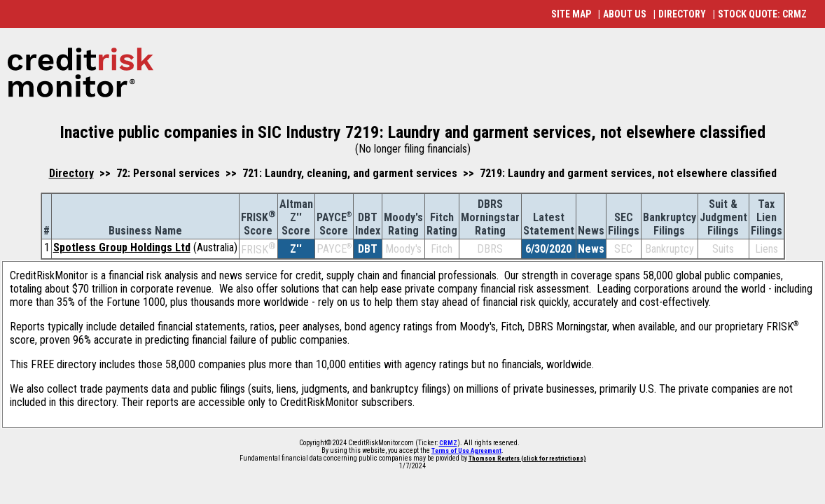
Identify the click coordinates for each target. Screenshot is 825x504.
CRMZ (448, 443)
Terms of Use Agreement (466, 451)
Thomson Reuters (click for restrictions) (527, 458)
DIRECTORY (682, 14)
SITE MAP (571, 14)
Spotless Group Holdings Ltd (122, 247)
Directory (71, 173)
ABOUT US (625, 14)
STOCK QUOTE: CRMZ (762, 14)
